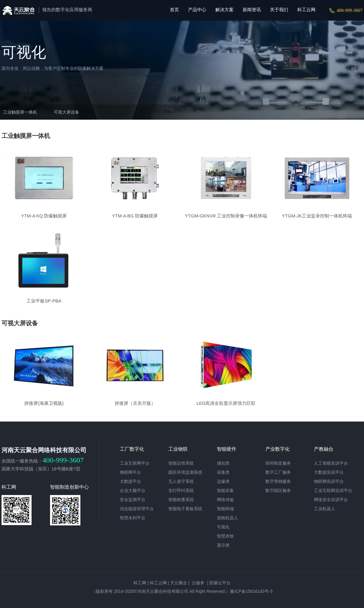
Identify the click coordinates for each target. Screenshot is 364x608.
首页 (174, 10)
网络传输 (225, 500)
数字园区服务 (278, 490)
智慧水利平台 (133, 518)
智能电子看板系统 (185, 509)
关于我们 (279, 10)
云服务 (198, 583)
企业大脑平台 (133, 490)
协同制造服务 (278, 463)
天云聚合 (179, 583)
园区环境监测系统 (185, 472)
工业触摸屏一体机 (20, 112)
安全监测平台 (133, 500)
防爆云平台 (220, 583)
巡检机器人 (227, 518)
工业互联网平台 (135, 463)
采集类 (223, 472)
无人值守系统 (181, 481)
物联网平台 (130, 472)
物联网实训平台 (329, 481)
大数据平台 (130, 481)
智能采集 (225, 490)
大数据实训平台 (329, 472)
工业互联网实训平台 (333, 490)
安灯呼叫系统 (181, 490)
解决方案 (224, 10)
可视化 (223, 527)
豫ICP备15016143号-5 (251, 591)
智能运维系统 (181, 463)
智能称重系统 (181, 500)
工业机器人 (325, 509)
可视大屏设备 (66, 112)
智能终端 (225, 509)
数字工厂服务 (278, 472)
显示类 (223, 545)
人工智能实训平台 (331, 463)
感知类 (223, 463)
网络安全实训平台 (331, 500)
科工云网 (306, 10)
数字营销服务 (278, 481)
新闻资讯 (252, 10)
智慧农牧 (225, 536)
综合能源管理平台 (137, 509)
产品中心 (197, 10)
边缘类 (223, 481)
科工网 (140, 583)
